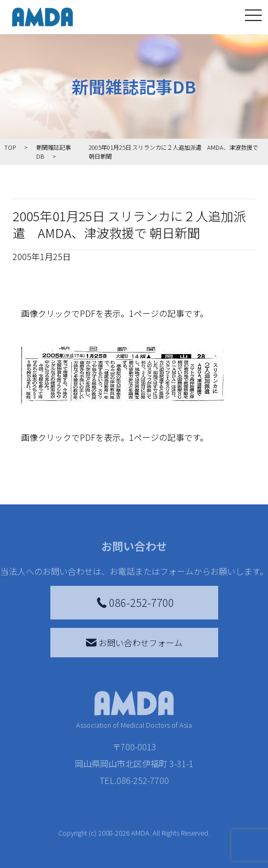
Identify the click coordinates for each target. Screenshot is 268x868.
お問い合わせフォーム (134, 643)
